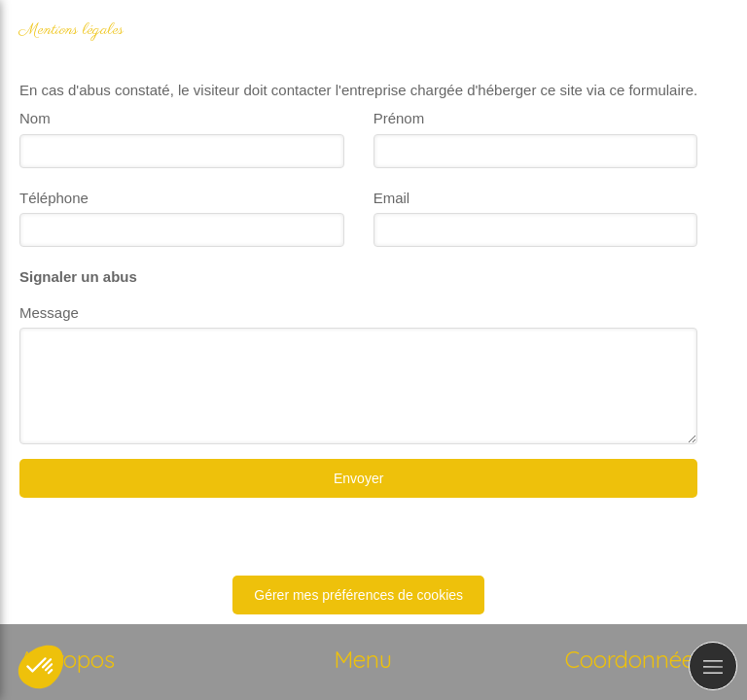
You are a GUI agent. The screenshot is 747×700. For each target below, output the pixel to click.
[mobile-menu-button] (713, 666)
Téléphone (54, 198)
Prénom (399, 118)
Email (392, 198)
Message (49, 313)
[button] (41, 667)
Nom (35, 118)
